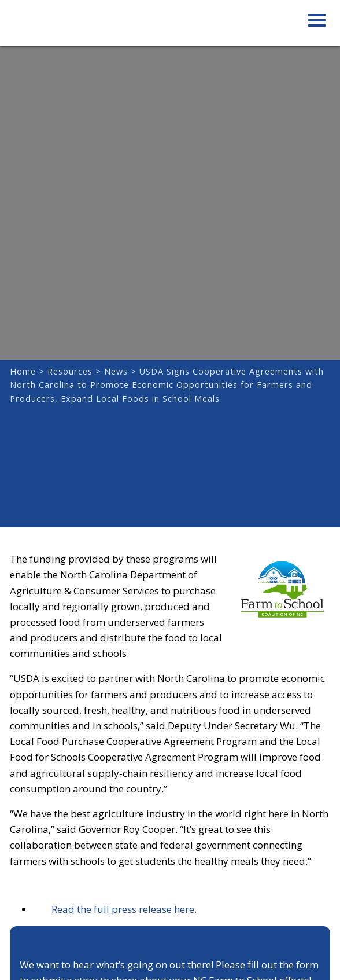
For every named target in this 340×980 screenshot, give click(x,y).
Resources (70, 371)
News (116, 371)
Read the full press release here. (115, 909)
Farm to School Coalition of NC (68, 27)
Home (23, 371)
